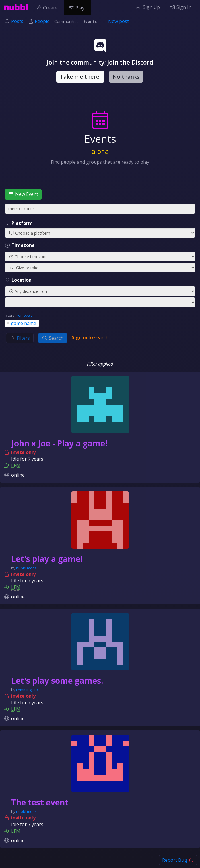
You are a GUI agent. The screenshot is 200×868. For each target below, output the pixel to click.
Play (78, 7)
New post (119, 21)
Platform (19, 223)
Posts (17, 21)
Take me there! (80, 77)
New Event (23, 194)
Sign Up (148, 7)
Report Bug (178, 860)
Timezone (20, 245)
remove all (26, 315)
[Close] (8, 323)
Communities (66, 21)
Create (48, 7)
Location (18, 280)
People (42, 21)
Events (90, 21)
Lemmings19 (27, 690)
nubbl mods (26, 568)
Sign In (180, 7)
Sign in (79, 337)
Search (53, 338)
